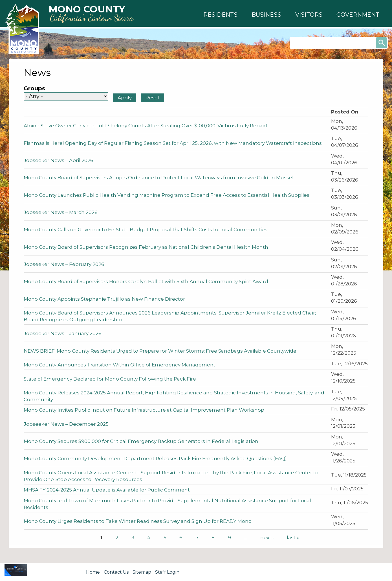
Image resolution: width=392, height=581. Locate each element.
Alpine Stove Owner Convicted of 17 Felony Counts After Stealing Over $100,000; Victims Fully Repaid (145, 126)
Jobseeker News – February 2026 (64, 264)
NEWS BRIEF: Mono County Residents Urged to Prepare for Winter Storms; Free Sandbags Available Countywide (160, 351)
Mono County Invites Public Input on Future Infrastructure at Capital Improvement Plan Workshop (144, 410)
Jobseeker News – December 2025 (66, 424)
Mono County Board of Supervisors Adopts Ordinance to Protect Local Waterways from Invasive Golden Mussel (159, 178)
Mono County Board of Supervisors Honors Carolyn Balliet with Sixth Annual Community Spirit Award (146, 281)
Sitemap (142, 572)
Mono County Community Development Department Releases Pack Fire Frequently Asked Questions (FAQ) (155, 458)
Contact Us (116, 572)
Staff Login (167, 572)
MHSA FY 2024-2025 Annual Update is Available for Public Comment (107, 490)
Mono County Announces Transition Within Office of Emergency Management (120, 365)
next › (267, 538)
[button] (220, 15)
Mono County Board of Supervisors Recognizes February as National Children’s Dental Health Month (146, 247)
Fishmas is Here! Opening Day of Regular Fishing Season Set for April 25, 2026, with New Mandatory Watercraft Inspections (173, 143)
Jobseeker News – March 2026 (61, 212)
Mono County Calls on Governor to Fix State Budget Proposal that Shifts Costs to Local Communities (146, 230)
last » (293, 538)
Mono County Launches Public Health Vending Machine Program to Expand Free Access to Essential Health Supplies (167, 195)
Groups (34, 89)
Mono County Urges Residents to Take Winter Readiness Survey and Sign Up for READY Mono (138, 521)
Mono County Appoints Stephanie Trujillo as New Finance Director (104, 299)
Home (93, 572)
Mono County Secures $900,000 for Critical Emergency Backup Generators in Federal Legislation (141, 441)
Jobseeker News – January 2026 (63, 333)
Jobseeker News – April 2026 (59, 160)
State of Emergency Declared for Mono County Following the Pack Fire (110, 379)
